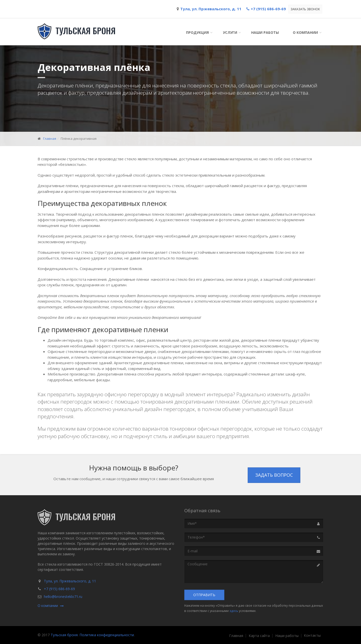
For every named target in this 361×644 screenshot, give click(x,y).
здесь (234, 611)
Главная (50, 139)
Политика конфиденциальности (107, 635)
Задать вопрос (274, 475)
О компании (305, 32)
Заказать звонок (305, 9)
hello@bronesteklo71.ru (63, 597)
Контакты (312, 635)
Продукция (197, 32)
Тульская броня (64, 635)
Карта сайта (259, 636)
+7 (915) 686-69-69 (59, 589)
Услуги (230, 32)
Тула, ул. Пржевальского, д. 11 (70, 581)
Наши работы (265, 32)
